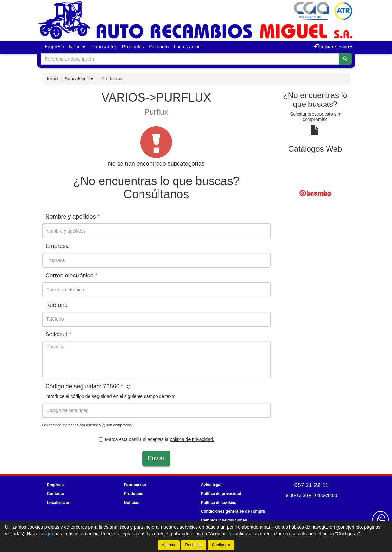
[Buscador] (190, 59)
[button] (128, 387)
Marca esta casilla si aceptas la (156, 439)
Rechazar (193, 545)
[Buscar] (345, 59)
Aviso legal (211, 485)
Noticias (78, 46)
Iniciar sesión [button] (333, 46)
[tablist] (315, 193)
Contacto (159, 46)
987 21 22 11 (311, 485)
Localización (187, 46)
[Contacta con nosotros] (381, 519)
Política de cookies (219, 503)
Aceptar (168, 545)
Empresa (54, 46)
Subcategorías (80, 79)
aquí (49, 534)
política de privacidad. (192, 439)
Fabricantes (104, 46)
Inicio (53, 79)
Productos (133, 46)
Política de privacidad (221, 494)
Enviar (156, 458)
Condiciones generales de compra (233, 511)
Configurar (221, 545)
